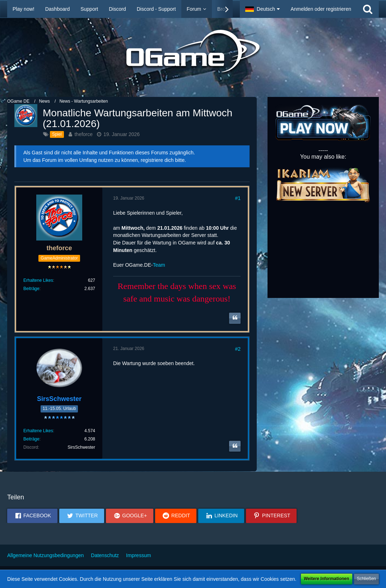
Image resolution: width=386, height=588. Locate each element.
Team (159, 265)
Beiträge (31, 289)
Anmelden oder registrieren (321, 9)
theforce (83, 134)
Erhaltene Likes (38, 280)
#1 (238, 198)
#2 (238, 349)
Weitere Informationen (326, 579)
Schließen (366, 579)
